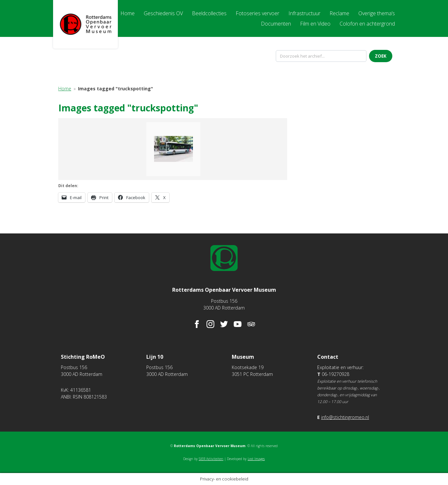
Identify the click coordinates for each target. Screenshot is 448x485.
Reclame (339, 13)
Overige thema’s (377, 13)
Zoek (381, 56)
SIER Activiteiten (211, 459)
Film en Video (315, 24)
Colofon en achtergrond (367, 24)
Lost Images (256, 459)
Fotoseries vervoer (258, 13)
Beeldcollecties (209, 13)
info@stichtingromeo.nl (345, 417)
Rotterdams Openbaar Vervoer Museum (85, 24)
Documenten (276, 24)
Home (128, 13)
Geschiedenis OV (163, 13)
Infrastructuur (304, 13)
